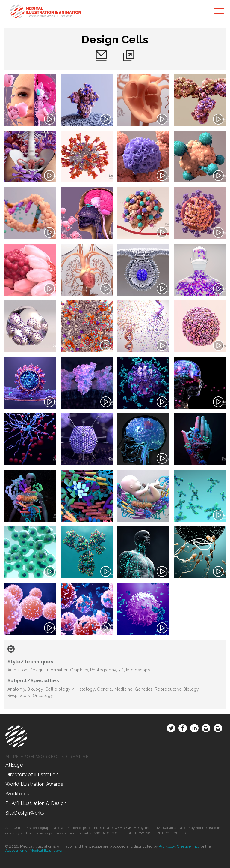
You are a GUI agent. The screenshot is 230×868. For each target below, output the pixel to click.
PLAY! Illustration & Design (36, 803)
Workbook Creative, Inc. (179, 846)
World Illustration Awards (34, 784)
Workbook (17, 794)
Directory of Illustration (32, 775)
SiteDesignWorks (25, 813)
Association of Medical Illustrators (34, 851)
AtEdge (14, 765)
